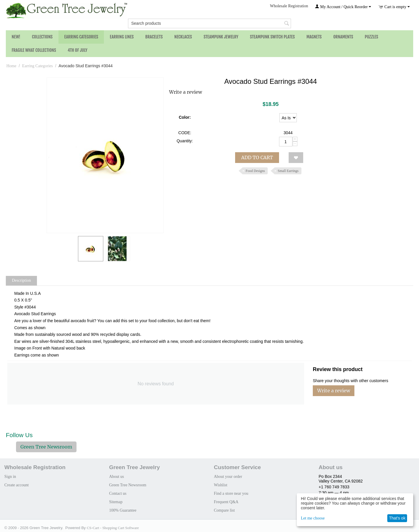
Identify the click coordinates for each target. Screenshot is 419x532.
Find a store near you (231, 493)
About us (117, 477)
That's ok (397, 518)
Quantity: (185, 141)
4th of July (78, 50)
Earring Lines (122, 37)
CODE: (185, 133)
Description (21, 280)
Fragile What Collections (34, 50)
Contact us (118, 493)
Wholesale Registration (289, 6)
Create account (17, 485)
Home (11, 66)
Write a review (185, 92)
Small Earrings (288, 171)
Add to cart (257, 157)
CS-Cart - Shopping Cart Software (113, 528)
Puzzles (372, 37)
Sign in (10, 477)
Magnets (314, 37)
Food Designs (255, 171)
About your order (228, 477)
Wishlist (221, 485)
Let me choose (313, 518)
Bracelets (154, 37)
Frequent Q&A (226, 502)
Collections (42, 37)
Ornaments (343, 37)
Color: (185, 117)
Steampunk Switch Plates (272, 37)
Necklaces (183, 37)
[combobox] (210, 23)
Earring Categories (81, 37)
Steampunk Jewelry (221, 37)
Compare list (224, 510)
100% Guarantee (123, 510)
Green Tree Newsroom (46, 447)
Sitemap (116, 502)
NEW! (16, 37)
